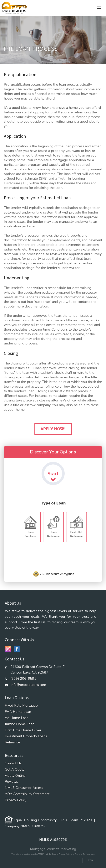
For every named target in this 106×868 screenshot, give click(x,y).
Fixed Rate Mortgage (21, 706)
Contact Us (13, 763)
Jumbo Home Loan (20, 724)
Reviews (11, 782)
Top (91, 861)
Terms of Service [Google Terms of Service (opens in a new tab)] (82, 854)
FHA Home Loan (18, 712)
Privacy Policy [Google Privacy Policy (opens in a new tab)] (65, 854)
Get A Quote (15, 770)
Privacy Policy (16, 800)
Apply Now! (53, 429)
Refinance (12, 742)
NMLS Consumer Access (24, 788)
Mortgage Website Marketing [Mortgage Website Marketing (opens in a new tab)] (53, 849)
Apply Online (15, 776)
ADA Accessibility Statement (27, 794)
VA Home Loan (17, 718)
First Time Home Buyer (23, 730)
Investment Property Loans (26, 736)
